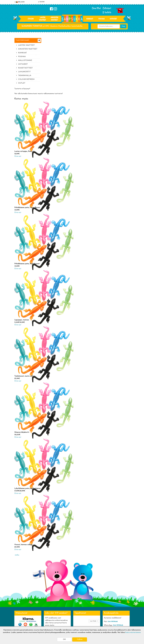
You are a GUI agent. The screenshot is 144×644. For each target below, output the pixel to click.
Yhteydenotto (20, 616)
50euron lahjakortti (51, 383)
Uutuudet (113, 19)
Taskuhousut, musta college (54, 326)
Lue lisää (94, 571)
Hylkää (80, 639)
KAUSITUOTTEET (25, 68)
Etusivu (31, 19)
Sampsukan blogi (68, 613)
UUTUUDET (23, 64)
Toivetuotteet (44, 613)
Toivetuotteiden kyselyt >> (114, 589)
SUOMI (41, 2)
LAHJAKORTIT (24, 72)
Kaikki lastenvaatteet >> (113, 591)
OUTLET (22, 83)
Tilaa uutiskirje (52, 589)
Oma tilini (96, 8)
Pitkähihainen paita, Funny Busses (57, 158)
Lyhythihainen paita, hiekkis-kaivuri (57, 439)
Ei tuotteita (107, 12)
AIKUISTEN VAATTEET (54, 19)
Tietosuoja (19, 609)
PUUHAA (101, 19)
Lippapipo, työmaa (51, 270)
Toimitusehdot (44, 609)
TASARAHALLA (25, 76)
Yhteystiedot (20, 613)
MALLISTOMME (25, 60)
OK (64, 639)
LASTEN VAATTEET (43, 19)
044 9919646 (113, 572)
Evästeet (18, 605)
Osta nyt (47, 107)
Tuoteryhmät (23, 40)
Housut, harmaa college (53, 495)
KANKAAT (90, 19)
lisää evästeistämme (133, 632)
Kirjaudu (65, 605)
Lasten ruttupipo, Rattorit (54, 102)
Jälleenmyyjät (20, 624)
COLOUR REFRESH (26, 79)
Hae (123, 26)
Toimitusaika (43, 605)
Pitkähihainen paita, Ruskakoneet (56, 214)
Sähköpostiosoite (52, 579)
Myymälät (19, 620)
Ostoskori (107, 8)
